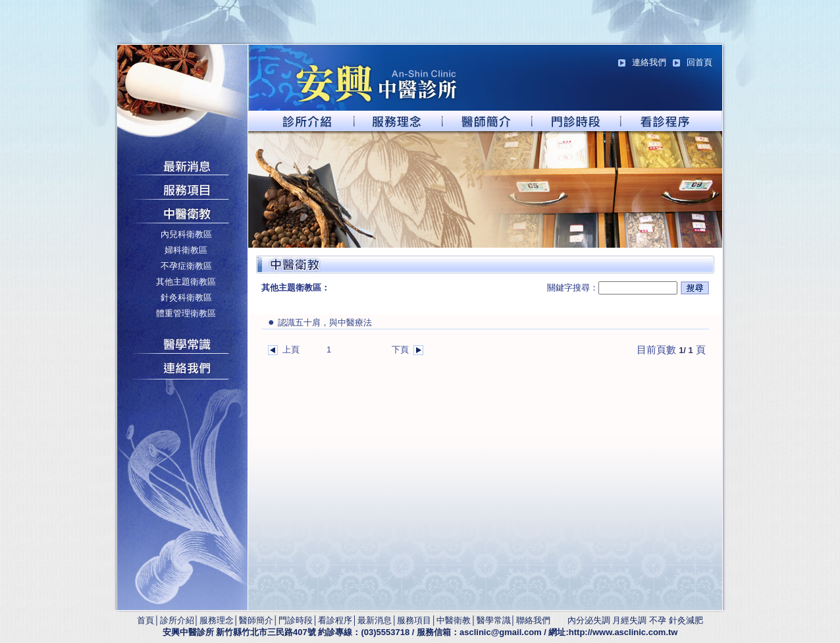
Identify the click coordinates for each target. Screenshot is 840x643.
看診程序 (335, 620)
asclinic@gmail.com (501, 632)
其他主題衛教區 (186, 282)
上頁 (291, 349)
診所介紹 (177, 620)
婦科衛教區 (186, 250)
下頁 (400, 349)
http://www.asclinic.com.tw (623, 632)
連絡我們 (649, 62)
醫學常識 (494, 620)
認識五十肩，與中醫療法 (320, 322)
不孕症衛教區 (186, 266)
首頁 (145, 620)
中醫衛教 (454, 620)
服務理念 (217, 620)
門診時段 (296, 620)
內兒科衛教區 (186, 234)
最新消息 (375, 620)
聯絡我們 (533, 620)
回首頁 (699, 62)
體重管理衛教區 (186, 313)
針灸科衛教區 (186, 297)
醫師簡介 (256, 620)
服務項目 (414, 620)
